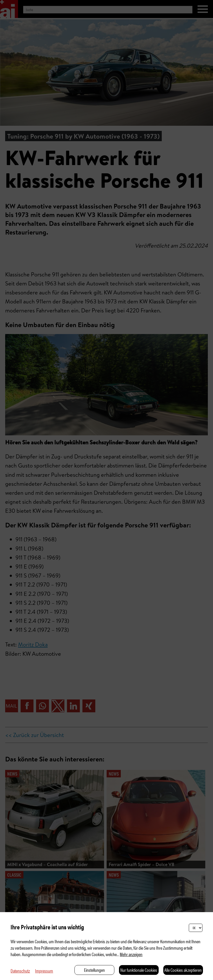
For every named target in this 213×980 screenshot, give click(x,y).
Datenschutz (20, 971)
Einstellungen (94, 970)
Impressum (44, 971)
